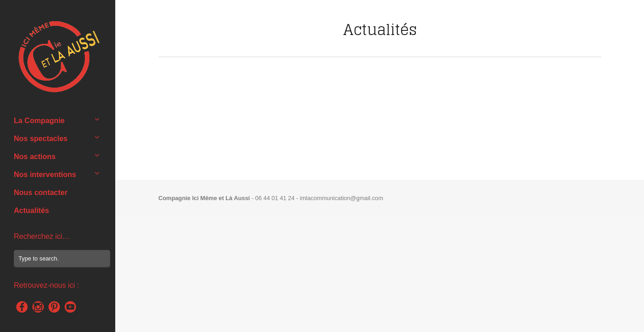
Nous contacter (41, 193)
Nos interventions (45, 175)
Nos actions (35, 157)
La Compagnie (39, 121)
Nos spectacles (41, 139)
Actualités (31, 210)
